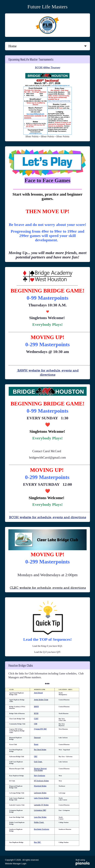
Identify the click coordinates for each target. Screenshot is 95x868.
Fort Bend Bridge (40, 750)
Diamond (37, 738)
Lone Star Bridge (40, 817)
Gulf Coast (38, 762)
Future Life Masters (47, 7)
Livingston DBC (40, 810)
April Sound (38, 693)
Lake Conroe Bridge (41, 798)
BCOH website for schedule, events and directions (48, 517)
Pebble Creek (39, 822)
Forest (36, 744)
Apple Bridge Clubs (41, 700)
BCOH (36, 713)
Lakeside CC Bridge (41, 805)
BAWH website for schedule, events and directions (47, 372)
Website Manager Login (16, 864)
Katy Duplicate (40, 776)
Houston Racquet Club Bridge (40, 769)
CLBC (36, 719)
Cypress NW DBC (40, 729)
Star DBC (38, 842)
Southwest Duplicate (42, 829)
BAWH (36, 707)
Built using (83, 862)
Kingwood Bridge (40, 786)
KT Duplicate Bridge (41, 781)
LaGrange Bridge (40, 793)
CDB (36, 724)
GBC (36, 756)
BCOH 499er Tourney (48, 68)
